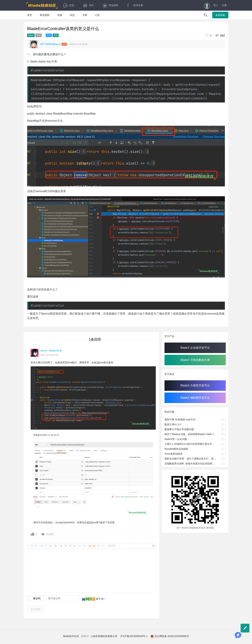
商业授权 (111, 5)
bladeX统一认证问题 (176, 439)
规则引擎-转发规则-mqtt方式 (180, 419)
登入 (216, 5)
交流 (69, 5)
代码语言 (111, 546)
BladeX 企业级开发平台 (195, 348)
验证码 (37, 598)
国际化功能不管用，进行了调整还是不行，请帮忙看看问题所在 (191, 459)
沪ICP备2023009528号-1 (134, 636)
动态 (72, 15)
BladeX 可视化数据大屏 (195, 360)
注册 (224, 5)
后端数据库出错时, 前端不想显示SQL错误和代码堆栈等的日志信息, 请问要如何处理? (191, 464)
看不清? (100, 599)
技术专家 (135, 5)
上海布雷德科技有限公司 (104, 636)
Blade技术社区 (71, 636)
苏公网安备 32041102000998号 (170, 636)
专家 (85, 15)
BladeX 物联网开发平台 (195, 398)
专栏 (88, 5)
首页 (30, 15)
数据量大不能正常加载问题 (179, 429)
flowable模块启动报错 (176, 449)
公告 (97, 15)
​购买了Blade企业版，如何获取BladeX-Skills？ (190, 434)
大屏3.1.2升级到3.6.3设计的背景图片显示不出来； (191, 444)
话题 (60, 15)
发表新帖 (220, 15)
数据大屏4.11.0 (173, 424)
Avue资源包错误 (173, 454)
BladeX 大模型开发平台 (195, 385)
